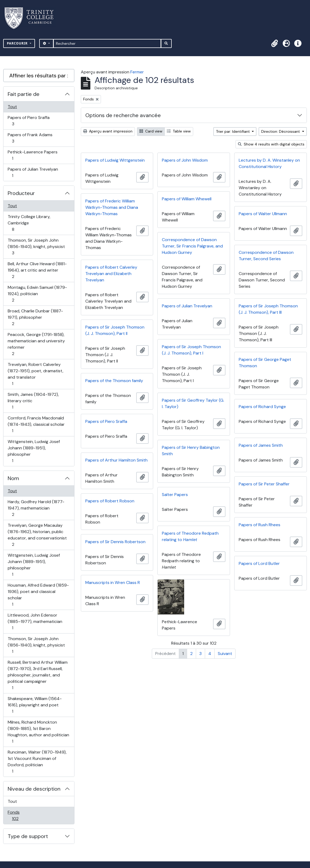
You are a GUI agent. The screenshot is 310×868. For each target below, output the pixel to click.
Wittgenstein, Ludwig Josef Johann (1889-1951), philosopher (34, 451)
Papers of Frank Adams (30, 138)
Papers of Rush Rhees (260, 525)
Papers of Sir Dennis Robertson (115, 542)
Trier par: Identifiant (233, 131)
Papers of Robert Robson (110, 501)
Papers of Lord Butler (259, 563)
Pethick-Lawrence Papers (32, 155)
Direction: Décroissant (281, 131)
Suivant (225, 654)
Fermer (137, 72)
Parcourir (18, 43)
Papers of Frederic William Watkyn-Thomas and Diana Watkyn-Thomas (112, 207)
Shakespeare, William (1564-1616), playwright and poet (35, 705)
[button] (274, 43)
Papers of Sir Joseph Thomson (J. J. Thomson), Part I (191, 350)
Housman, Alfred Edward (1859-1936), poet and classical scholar (38, 595)
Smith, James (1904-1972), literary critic (33, 401)
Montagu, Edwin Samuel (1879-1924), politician (37, 294)
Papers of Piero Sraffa (28, 121)
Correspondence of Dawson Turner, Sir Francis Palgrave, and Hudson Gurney (192, 246)
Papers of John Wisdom (185, 160)
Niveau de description (34, 789)
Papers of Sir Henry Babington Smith (191, 451)
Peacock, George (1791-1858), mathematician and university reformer (36, 344)
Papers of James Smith (261, 445)
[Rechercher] (107, 43)
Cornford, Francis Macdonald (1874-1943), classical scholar (36, 424)
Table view (179, 131)
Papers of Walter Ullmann (263, 214)
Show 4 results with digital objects (271, 144)
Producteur (21, 193)
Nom (13, 478)
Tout (12, 107)
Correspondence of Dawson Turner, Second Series (266, 256)
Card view (151, 131)
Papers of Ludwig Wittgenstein (115, 160)
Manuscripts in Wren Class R (113, 583)
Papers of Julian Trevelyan (33, 172)
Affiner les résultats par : (39, 76)
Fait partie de (24, 94)
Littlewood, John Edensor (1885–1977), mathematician (35, 621)
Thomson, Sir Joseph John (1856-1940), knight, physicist (36, 247)
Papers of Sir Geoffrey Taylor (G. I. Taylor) (193, 403)
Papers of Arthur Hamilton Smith (116, 460)
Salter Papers (175, 495)
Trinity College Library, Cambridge (29, 223)
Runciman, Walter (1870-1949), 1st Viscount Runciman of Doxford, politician (37, 762)
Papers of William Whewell (187, 199)
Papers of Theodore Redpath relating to (190, 536)
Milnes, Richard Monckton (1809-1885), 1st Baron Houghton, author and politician (38, 732)
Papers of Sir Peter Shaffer (264, 484)
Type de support (28, 836)
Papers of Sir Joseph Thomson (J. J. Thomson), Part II (115, 330)
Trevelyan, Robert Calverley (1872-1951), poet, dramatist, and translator (35, 374)
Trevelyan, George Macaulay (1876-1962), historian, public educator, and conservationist (37, 535)
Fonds (21, 815)
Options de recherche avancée (123, 115)
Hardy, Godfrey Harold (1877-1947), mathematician (36, 508)
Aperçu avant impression (108, 131)
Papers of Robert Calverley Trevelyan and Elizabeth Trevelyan (111, 274)
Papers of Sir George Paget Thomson (265, 363)
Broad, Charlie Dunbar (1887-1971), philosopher (35, 317)
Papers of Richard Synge (262, 407)
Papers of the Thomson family (114, 381)
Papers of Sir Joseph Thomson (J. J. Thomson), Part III (268, 309)
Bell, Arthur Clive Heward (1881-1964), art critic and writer (37, 270)
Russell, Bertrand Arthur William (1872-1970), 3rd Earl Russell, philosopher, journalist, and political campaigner (37, 675)
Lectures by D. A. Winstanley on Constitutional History (269, 163)
